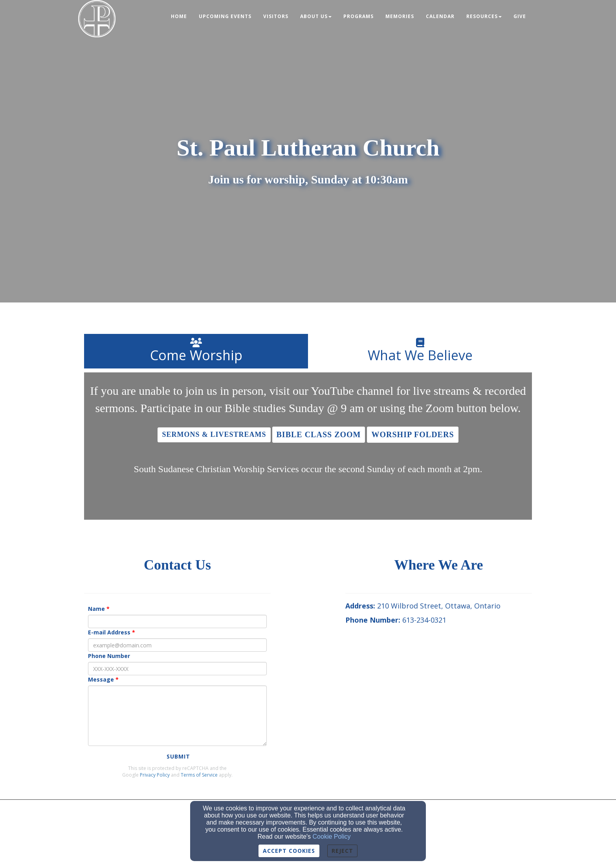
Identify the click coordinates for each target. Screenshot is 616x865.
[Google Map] (439, 695)
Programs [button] (358, 16)
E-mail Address (109, 632)
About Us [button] (316, 16)
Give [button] (520, 16)
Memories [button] (400, 16)
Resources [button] (484, 16)
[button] (214, 435)
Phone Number (109, 656)
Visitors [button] (276, 16)
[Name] (177, 621)
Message (101, 679)
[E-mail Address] (177, 645)
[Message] (177, 716)
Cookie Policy (332, 837)
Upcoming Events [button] (225, 16)
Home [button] (179, 16)
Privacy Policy (155, 775)
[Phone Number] (177, 669)
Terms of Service (199, 775)
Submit (178, 756)
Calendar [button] (440, 16)
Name (96, 609)
